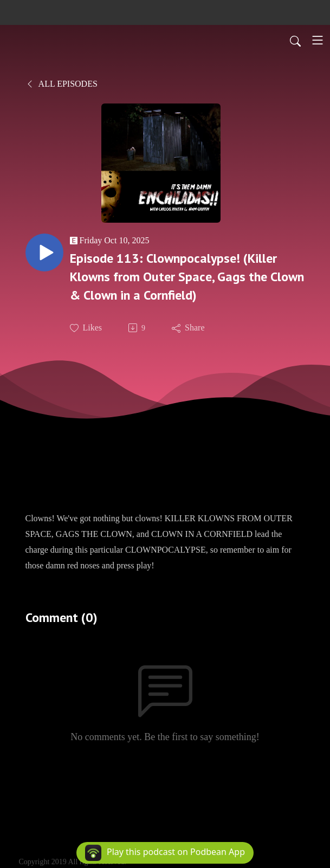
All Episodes (62, 84)
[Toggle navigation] (318, 40)
